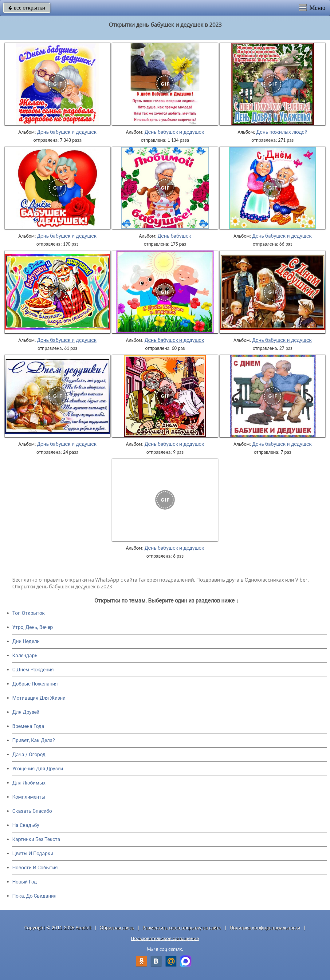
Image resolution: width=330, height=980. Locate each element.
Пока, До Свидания (34, 896)
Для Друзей (26, 712)
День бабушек (174, 236)
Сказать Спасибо (32, 811)
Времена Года (28, 726)
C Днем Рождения (33, 670)
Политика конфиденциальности (265, 928)
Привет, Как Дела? (34, 740)
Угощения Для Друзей (38, 769)
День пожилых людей (282, 132)
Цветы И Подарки (33, 854)
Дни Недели (26, 641)
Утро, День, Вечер (33, 627)
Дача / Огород (29, 755)
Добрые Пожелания (35, 684)
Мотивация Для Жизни (39, 698)
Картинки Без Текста (36, 839)
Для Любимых (29, 783)
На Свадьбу (26, 825)
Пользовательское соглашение (165, 938)
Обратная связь (117, 928)
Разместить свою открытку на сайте (182, 928)
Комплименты (29, 797)
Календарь (25, 656)
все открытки (27, 8)
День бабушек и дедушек (67, 132)
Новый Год (25, 882)
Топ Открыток (29, 613)
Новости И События (35, 868)
